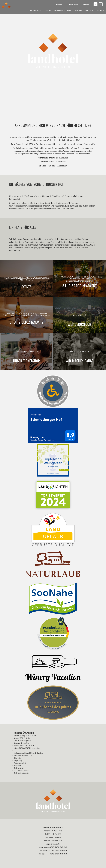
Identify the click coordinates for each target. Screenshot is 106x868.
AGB (61, 841)
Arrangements (85, 4)
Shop (66, 4)
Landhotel (47, 10)
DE (96, 4)
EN (101, 4)
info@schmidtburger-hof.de (53, 837)
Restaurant (59, 10)
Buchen (59, 4)
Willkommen (35, 10)
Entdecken (89, 10)
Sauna (69, 10)
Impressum (47, 841)
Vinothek (79, 10)
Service (100, 10)
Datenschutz (55, 841)
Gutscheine (74, 4)
